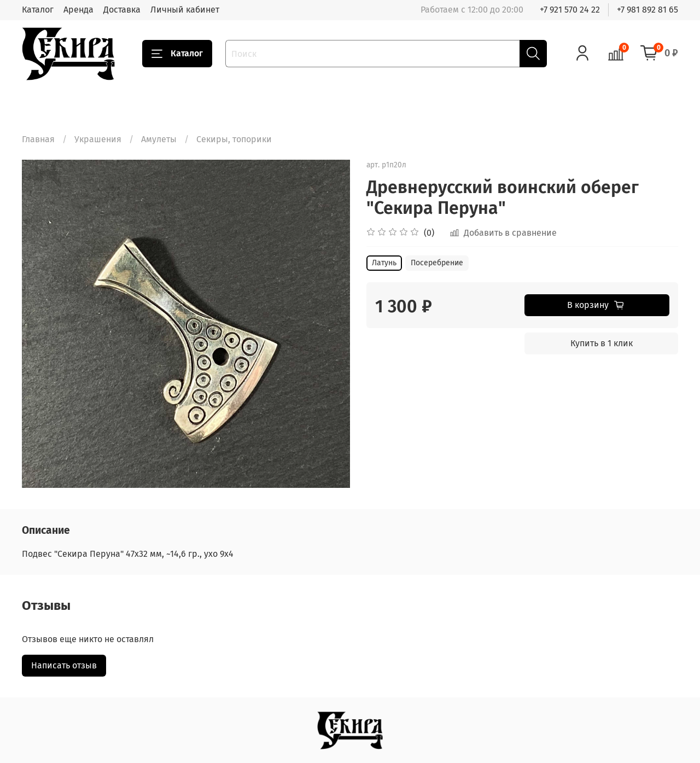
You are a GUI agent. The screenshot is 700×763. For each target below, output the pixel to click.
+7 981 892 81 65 (647, 10)
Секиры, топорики (234, 139)
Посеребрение (437, 263)
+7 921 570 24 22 (570, 10)
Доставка (122, 10)
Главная (38, 139)
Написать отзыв (64, 665)
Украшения (98, 139)
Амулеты (159, 139)
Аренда (78, 10)
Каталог (38, 10)
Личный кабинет (185, 10)
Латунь (384, 263)
